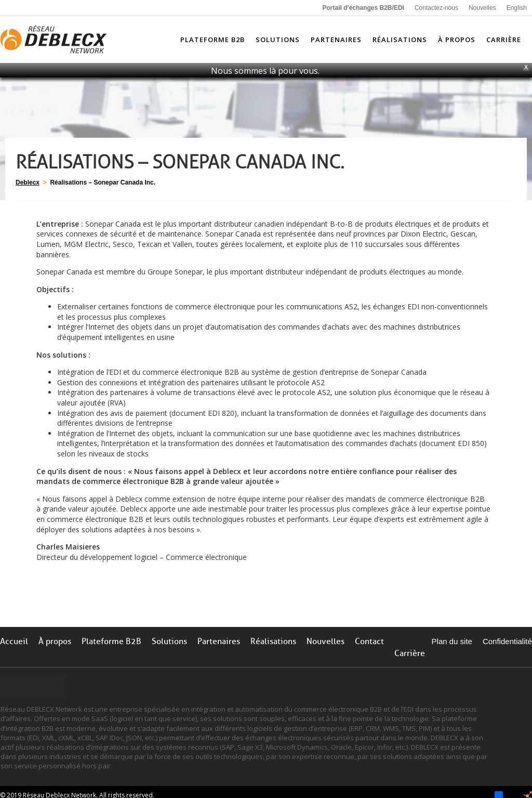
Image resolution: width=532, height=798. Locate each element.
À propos (55, 642)
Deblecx (28, 182)
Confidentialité (507, 641)
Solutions (169, 642)
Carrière (410, 653)
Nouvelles (482, 8)
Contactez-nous (436, 8)
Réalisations (273, 642)
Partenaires (219, 642)
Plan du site (452, 641)
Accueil (14, 642)
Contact (369, 642)
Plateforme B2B (111, 642)
